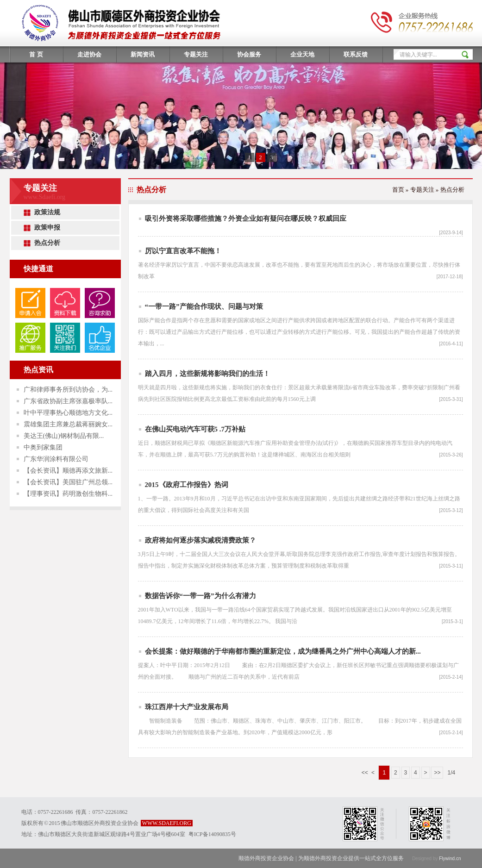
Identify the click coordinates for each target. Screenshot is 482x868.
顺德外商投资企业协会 (267, 858)
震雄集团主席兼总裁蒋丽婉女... (68, 424)
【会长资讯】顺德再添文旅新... (68, 471)
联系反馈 (356, 54)
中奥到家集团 (43, 447)
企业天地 (302, 54)
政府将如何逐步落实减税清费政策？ (200, 540)
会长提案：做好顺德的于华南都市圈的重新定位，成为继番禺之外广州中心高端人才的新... (283, 651)
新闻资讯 (143, 54)
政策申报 (47, 228)
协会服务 (249, 54)
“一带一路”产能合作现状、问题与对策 (204, 306)
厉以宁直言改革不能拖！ (183, 251)
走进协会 (89, 54)
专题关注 (196, 54)
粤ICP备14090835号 (212, 834)
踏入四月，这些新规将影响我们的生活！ (207, 374)
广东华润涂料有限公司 (56, 459)
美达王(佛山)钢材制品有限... (64, 436)
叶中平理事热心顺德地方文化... (68, 413)
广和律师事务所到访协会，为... (68, 390)
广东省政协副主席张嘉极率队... (68, 401)
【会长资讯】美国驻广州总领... (68, 482)
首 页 (36, 54)
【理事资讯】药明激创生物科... (68, 494)
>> (437, 773)
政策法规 (47, 212)
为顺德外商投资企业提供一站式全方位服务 (351, 858)
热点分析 (47, 243)
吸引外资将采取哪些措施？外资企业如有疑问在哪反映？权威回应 (246, 219)
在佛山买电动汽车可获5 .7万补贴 (195, 429)
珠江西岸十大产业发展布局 (187, 707)
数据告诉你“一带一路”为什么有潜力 (200, 596)
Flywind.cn (450, 859)
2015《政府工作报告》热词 (187, 485)
